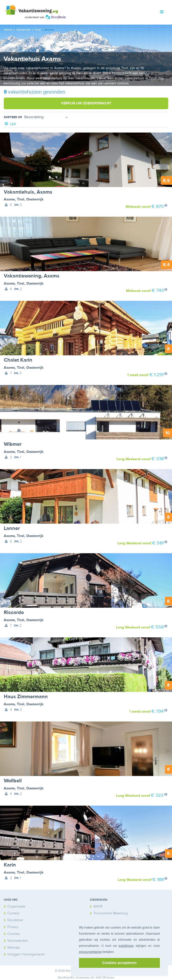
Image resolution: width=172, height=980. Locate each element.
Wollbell (13, 781)
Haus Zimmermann (26, 697)
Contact (13, 913)
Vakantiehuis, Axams (28, 192)
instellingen (126, 946)
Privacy (13, 927)
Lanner (12, 528)
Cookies (14, 934)
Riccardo (14, 613)
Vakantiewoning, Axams (32, 276)
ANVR (98, 906)
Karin (10, 865)
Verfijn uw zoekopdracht (86, 103)
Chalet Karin (18, 360)
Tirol (21, 199)
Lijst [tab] (10, 124)
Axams (9, 199)
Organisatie (16, 906)
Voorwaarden (18, 941)
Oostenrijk (35, 199)
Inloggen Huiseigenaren (26, 954)
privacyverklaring (90, 952)
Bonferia (64, 978)
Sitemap (14, 947)
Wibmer (13, 444)
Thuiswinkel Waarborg (111, 913)
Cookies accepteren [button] (119, 963)
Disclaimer (15, 920)
